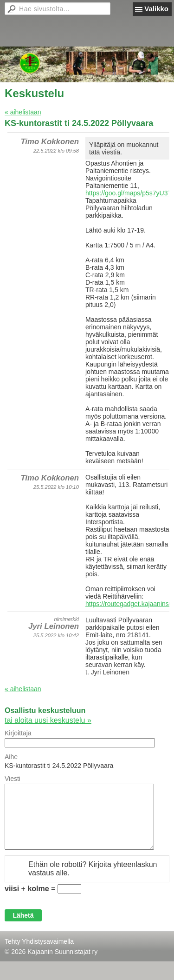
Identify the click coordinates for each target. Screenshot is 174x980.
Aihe (11, 757)
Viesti (13, 779)
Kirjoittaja (18, 733)
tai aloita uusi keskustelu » (48, 720)
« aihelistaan (23, 112)
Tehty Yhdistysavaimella (39, 941)
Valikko (156, 9)
